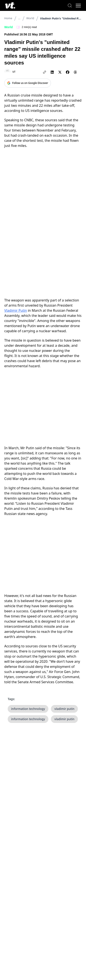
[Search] (70, 6)
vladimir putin (64, 709)
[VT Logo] (10, 5)
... (19, 18)
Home (8, 18)
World (30, 18)
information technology (28, 709)
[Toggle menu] (78, 6)
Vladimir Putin (16, 310)
